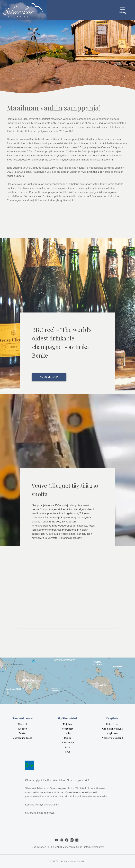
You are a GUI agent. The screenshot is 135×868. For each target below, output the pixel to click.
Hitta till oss (112, 724)
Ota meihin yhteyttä (112, 729)
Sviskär (23, 733)
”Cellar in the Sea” (92, 172)
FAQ (68, 752)
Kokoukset (67, 729)
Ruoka (67, 738)
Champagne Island (23, 738)
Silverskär (23, 724)
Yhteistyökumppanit (112, 738)
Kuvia (67, 747)
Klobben (23, 729)
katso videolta (49, 377)
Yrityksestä (112, 733)
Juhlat (67, 733)
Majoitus (67, 724)
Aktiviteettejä (67, 743)
